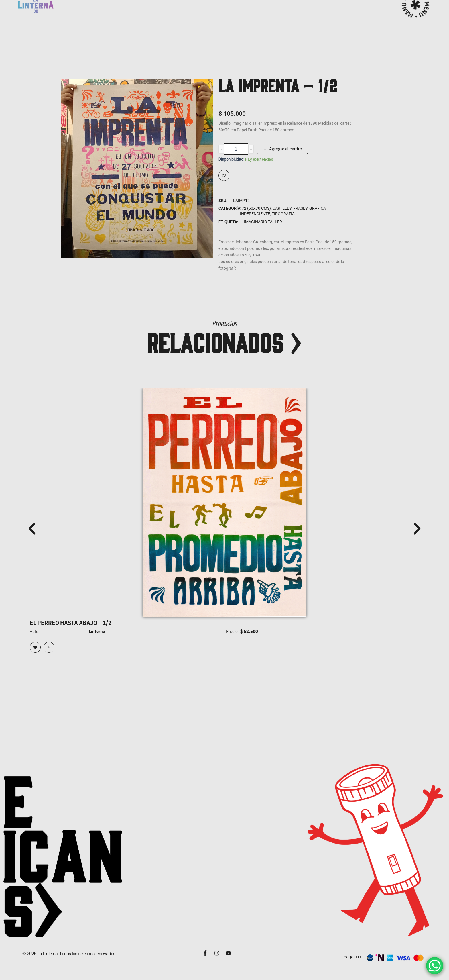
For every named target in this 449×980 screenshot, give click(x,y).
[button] (32, 529)
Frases (300, 208)
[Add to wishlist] (224, 175)
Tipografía (283, 214)
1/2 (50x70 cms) (255, 208)
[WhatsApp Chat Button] (435, 966)
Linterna (97, 631)
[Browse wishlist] (35, 647)
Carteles (282, 208)
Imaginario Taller (263, 222)
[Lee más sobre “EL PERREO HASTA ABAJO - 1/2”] (49, 647)
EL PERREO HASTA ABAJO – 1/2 (76, 622)
